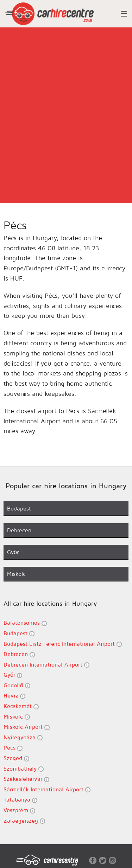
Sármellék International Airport (47, 789)
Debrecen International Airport (46, 665)
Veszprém (19, 810)
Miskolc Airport (27, 727)
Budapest (19, 633)
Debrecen (19, 654)
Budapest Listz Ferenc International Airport (63, 644)
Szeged (16, 758)
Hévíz (14, 696)
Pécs (13, 748)
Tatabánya (20, 800)
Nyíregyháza (23, 737)
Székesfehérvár (26, 779)
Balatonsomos (25, 623)
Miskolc (17, 717)
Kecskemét (21, 706)
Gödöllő (17, 685)
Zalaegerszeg (24, 821)
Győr (13, 675)
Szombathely (24, 769)
